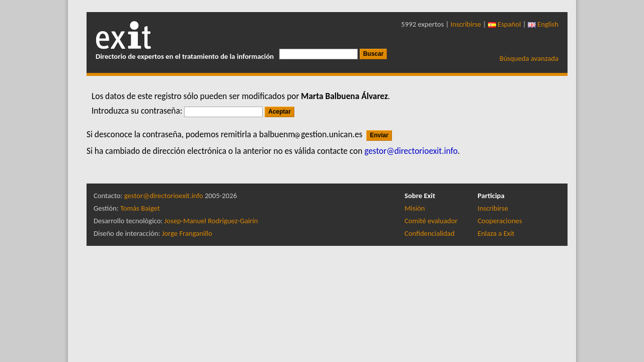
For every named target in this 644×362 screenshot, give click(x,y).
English (543, 24)
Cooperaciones (500, 221)
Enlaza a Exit (496, 233)
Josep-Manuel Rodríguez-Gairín (211, 221)
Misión (415, 208)
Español (505, 24)
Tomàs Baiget (140, 208)
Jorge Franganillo (187, 233)
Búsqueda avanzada (529, 58)
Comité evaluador (431, 221)
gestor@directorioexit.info (164, 196)
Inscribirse (466, 24)
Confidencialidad (429, 233)
